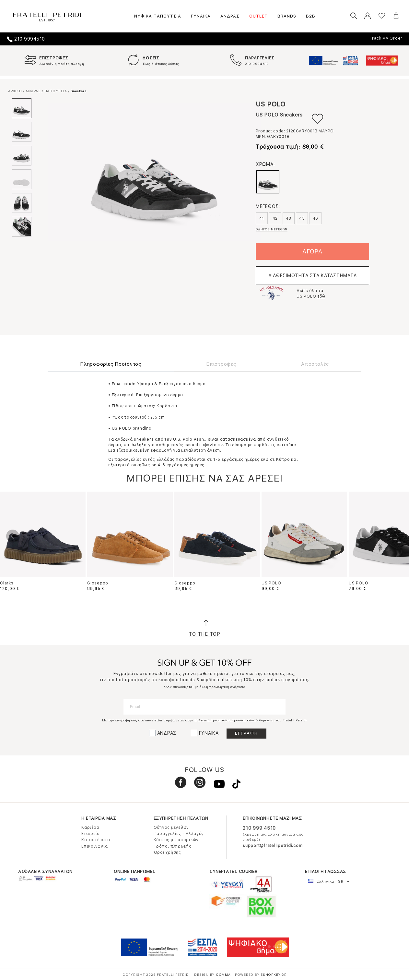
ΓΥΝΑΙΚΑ (201, 16)
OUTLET (258, 16)
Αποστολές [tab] (315, 364)
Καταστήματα (96, 840)
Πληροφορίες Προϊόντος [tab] (111, 364)
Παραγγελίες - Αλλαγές (179, 834)
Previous (13, 536)
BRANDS (287, 16)
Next (396, 536)
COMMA (224, 974)
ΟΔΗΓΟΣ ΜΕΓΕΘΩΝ (272, 229)
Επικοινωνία (94, 846)
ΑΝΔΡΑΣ (230, 16)
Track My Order (386, 38)
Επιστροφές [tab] (221, 364)
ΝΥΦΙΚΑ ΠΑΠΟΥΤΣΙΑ (158, 16)
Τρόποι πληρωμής (173, 846)
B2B (311, 16)
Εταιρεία (91, 834)
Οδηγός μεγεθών (171, 827)
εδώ (321, 296)
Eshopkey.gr (274, 974)
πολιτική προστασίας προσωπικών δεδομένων (234, 720)
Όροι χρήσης (167, 852)
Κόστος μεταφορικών (176, 840)
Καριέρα (90, 827)
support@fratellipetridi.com (273, 846)
